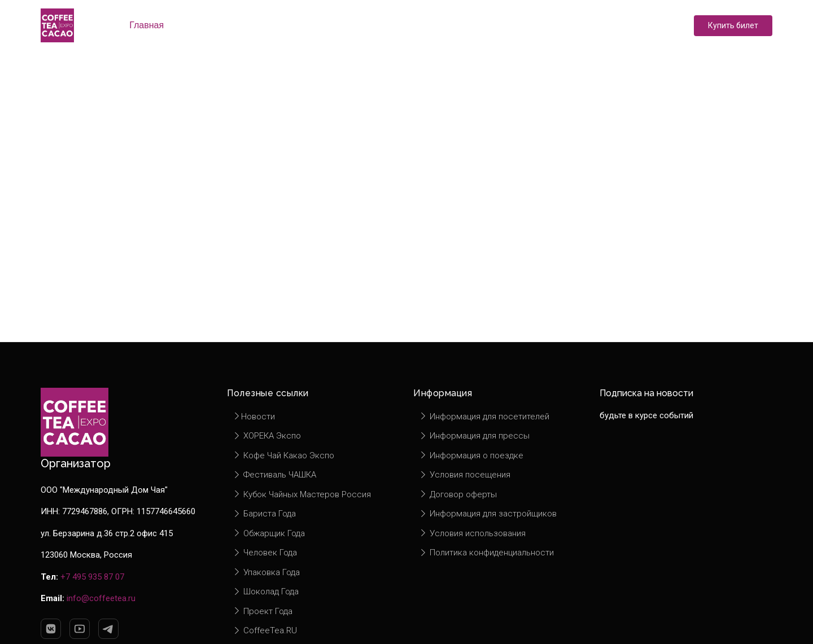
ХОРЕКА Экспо (267, 436)
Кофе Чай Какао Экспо (283, 455)
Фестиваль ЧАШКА (274, 475)
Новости (429, 25)
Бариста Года (264, 514)
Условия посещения (465, 475)
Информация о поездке (471, 455)
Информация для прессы (474, 436)
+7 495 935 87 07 (92, 577)
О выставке (210, 25)
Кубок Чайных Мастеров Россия (302, 494)
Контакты (574, 25)
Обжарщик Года (269, 533)
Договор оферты (458, 494)
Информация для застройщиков (488, 514)
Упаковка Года (266, 572)
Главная (147, 25)
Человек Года (265, 553)
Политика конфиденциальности (486, 553)
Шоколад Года (266, 592)
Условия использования (472, 533)
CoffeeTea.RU (265, 630)
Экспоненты (286, 25)
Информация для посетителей (484, 417)
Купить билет (733, 25)
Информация (501, 25)
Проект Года (263, 611)
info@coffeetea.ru (101, 598)
